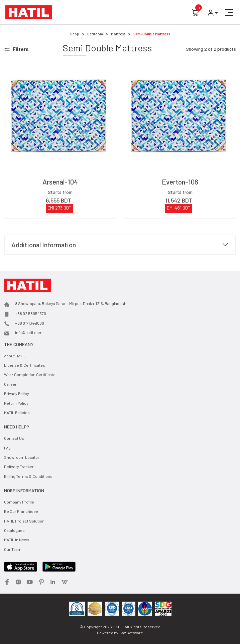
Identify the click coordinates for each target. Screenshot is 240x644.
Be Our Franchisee (21, 511)
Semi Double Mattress (152, 34)
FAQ (7, 448)
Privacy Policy (17, 393)
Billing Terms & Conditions (28, 476)
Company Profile (19, 502)
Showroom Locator (22, 457)
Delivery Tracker (19, 466)
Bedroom (95, 34)
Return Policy (16, 403)
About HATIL (15, 356)
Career (10, 384)
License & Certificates (25, 365)
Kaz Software (131, 633)
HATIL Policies (17, 412)
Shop (75, 34)
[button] (229, 12)
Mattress (118, 34)
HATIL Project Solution (24, 521)
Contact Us (14, 438)
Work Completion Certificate (30, 374)
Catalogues (14, 530)
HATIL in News (17, 540)
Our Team (13, 549)
